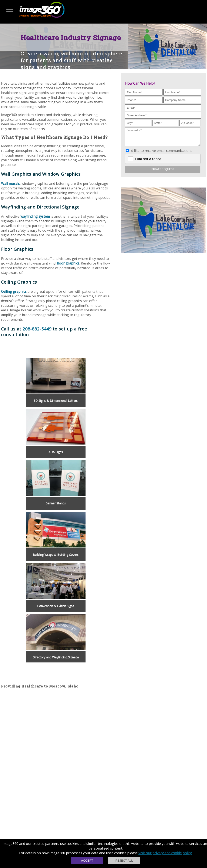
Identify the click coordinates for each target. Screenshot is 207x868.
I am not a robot (148, 162)
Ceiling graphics (14, 291)
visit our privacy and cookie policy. (165, 853)
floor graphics (68, 263)
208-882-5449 (37, 329)
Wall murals (10, 183)
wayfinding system (35, 216)
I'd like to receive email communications (161, 154)
